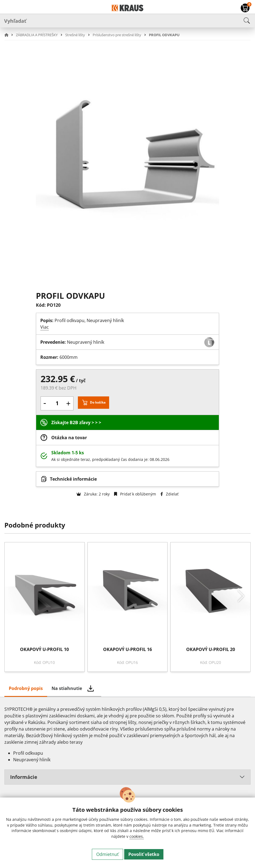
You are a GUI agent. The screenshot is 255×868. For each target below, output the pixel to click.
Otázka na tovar (69, 438)
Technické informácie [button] (73, 479)
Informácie (24, 777)
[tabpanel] (127, 747)
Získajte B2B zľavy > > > (76, 422)
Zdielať (169, 494)
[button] (10, 35)
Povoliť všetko (144, 854)
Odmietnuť (107, 854)
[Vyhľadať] (127, 21)
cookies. (137, 836)
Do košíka (98, 402)
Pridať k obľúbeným (135, 494)
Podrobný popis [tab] (26, 688)
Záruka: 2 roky (93, 494)
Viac (45, 327)
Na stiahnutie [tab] (67, 688)
